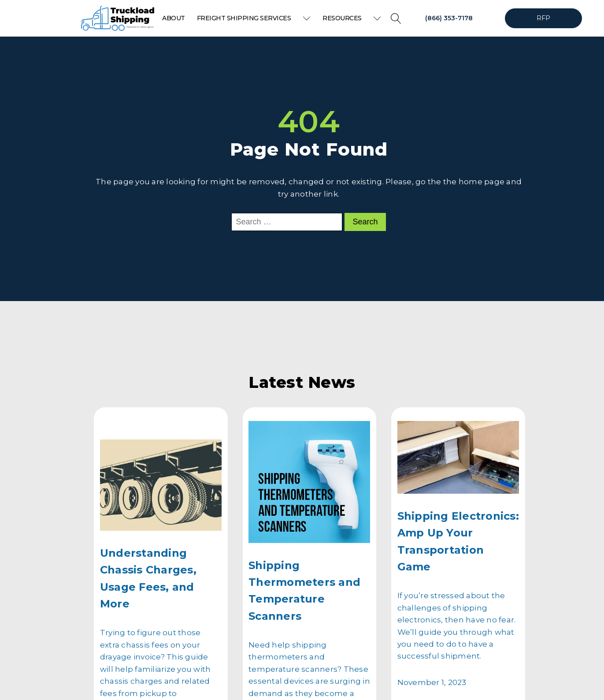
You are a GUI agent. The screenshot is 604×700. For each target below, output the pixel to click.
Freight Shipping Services (254, 18)
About (174, 18)
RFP (544, 18)
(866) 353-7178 (449, 18)
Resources (352, 18)
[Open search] (396, 19)
